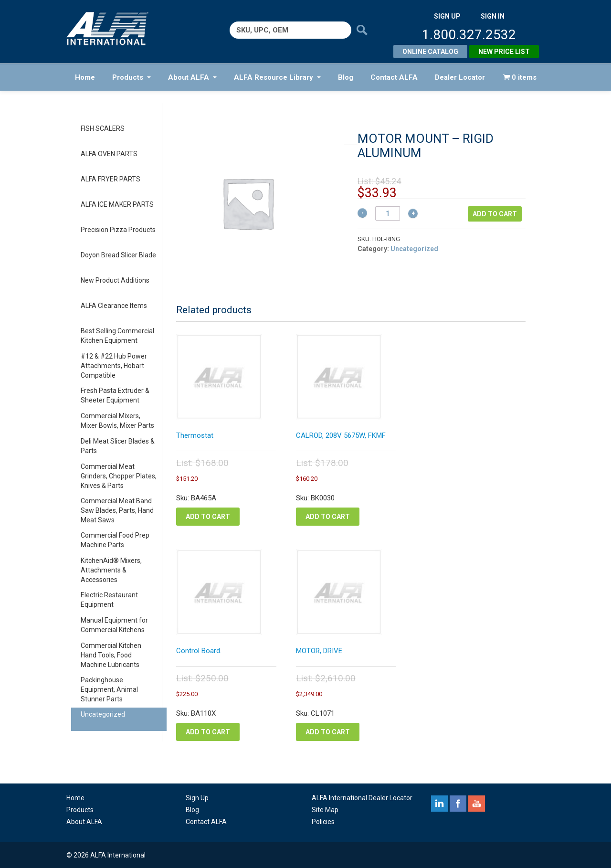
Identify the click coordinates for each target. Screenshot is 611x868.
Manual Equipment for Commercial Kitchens (114, 625)
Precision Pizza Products (118, 230)
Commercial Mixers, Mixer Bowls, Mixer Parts (117, 421)
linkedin (439, 804)
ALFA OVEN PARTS (109, 154)
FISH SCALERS (103, 128)
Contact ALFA (394, 77)
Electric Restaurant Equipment (109, 600)
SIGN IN (493, 16)
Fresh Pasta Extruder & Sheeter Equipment (115, 395)
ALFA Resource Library (277, 77)
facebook (458, 804)
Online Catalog (430, 52)
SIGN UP (447, 16)
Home (85, 77)
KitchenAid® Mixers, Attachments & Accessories (111, 570)
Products (132, 77)
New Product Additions (115, 280)
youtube (477, 804)
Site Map (325, 810)
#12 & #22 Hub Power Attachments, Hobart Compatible (114, 366)
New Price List (504, 52)
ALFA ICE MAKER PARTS (117, 204)
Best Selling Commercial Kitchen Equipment (117, 336)
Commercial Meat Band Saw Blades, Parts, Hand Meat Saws (117, 510)
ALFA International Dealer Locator (362, 798)
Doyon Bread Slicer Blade (118, 255)
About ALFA (192, 77)
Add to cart (495, 214)
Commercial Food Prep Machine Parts (115, 540)
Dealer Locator (460, 77)
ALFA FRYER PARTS (111, 179)
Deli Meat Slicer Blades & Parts (118, 446)
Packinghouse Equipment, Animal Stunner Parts (109, 689)
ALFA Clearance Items (114, 306)
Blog (346, 77)
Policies (323, 822)
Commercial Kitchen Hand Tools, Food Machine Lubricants (111, 655)
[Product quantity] (388, 213)
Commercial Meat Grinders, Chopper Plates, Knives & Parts (119, 476)
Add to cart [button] (208, 517)
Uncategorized (103, 714)
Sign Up (197, 798)
